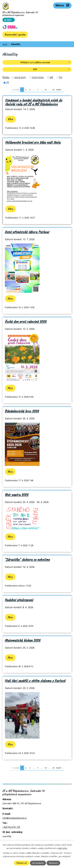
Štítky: (6, 77)
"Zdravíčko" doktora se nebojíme (27, 560)
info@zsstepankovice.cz (15, 818)
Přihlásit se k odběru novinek (45, 62)
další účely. (63, 848)
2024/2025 (20, 77)
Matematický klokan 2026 (23, 640)
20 (53, 90)
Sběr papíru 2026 (17, 495)
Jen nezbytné (38, 863)
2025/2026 (38, 77)
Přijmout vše (22, 863)
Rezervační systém (15, 35)
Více (11, 119)
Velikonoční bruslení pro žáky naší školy (33, 142)
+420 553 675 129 (11, 827)
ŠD (61, 77)
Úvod (5, 44)
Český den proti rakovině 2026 (26, 322)
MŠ (51, 77)
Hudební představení (19, 600)
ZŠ (8, 83)
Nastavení (53, 863)
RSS (52, 69)
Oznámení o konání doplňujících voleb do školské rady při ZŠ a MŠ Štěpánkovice (34, 102)
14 (46, 90)
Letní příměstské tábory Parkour (27, 232)
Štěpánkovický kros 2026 (22, 411)
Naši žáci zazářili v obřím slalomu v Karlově (35, 681)
